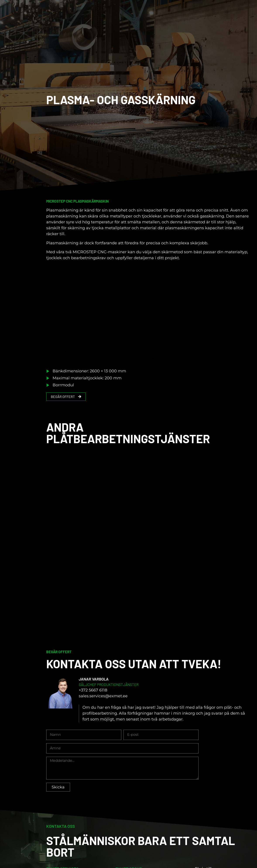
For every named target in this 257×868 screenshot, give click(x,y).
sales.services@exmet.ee (103, 701)
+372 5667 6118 (93, 695)
